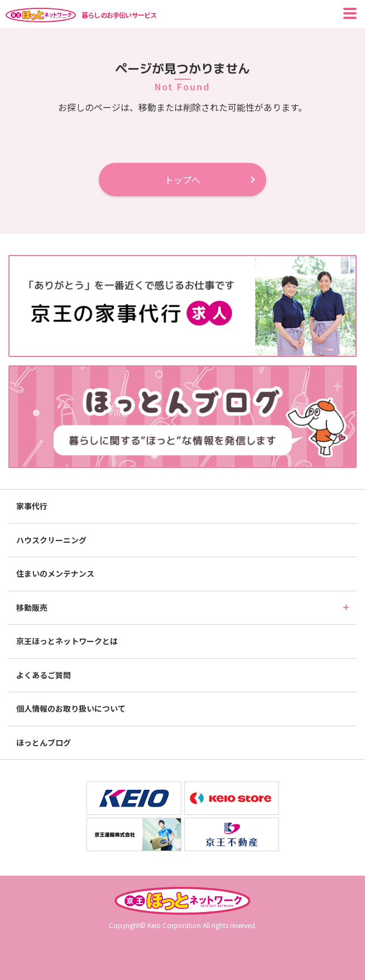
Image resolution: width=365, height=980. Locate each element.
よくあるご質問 (44, 675)
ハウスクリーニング (51, 540)
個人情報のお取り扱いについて (71, 708)
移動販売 (32, 607)
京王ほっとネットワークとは (67, 641)
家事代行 (32, 506)
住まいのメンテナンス (55, 573)
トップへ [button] (182, 180)
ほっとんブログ (44, 742)
